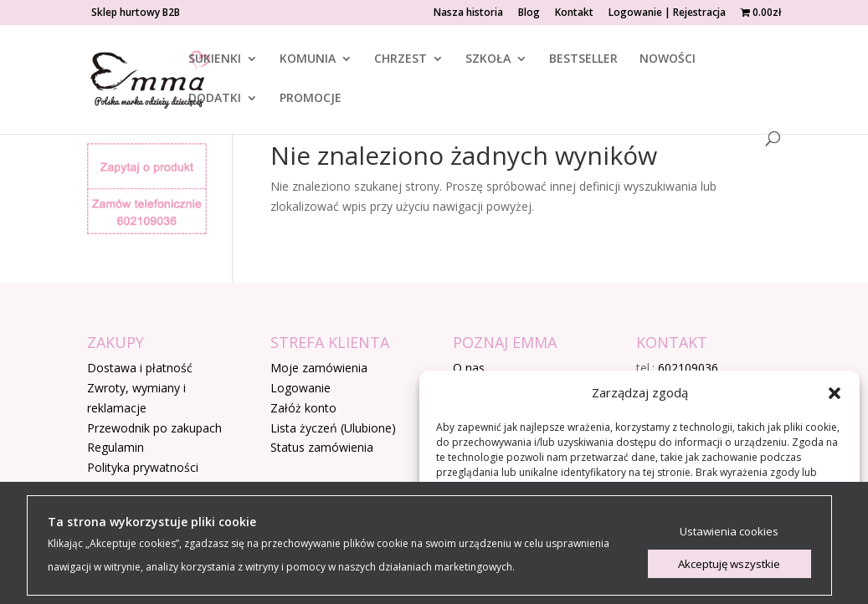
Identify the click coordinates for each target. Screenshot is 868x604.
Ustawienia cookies (729, 531)
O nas (469, 368)
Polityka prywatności (143, 467)
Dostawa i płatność (140, 368)
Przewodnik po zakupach (154, 428)
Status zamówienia (322, 447)
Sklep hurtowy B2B (136, 13)
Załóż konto (303, 408)
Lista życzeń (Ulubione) (333, 428)
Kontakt (574, 13)
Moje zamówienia (319, 368)
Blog (529, 13)
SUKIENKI (215, 59)
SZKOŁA (488, 59)
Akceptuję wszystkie (729, 564)
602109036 (688, 368)
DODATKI (215, 99)
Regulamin (116, 447)
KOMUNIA (308, 59)
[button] (835, 393)
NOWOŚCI (668, 59)
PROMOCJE (311, 99)
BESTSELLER (583, 59)
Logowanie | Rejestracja (667, 13)
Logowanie (300, 388)
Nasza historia (468, 13)
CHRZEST (401, 59)
